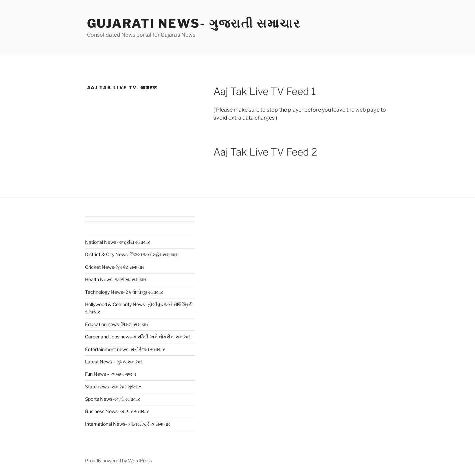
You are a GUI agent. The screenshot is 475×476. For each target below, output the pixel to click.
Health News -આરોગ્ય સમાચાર (116, 279)
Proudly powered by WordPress (118, 461)
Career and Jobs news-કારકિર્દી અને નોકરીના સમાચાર (138, 337)
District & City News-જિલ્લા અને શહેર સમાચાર (131, 254)
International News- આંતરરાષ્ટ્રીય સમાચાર (128, 424)
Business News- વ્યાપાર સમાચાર (117, 411)
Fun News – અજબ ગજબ (110, 374)
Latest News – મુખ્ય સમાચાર (114, 362)
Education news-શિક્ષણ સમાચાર (117, 324)
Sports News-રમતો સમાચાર (112, 399)
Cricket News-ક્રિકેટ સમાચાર (115, 267)
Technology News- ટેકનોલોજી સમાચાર (124, 292)
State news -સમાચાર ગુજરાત (113, 387)
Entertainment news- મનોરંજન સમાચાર (125, 349)
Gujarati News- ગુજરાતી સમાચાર (194, 23)
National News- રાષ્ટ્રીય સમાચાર (117, 242)
